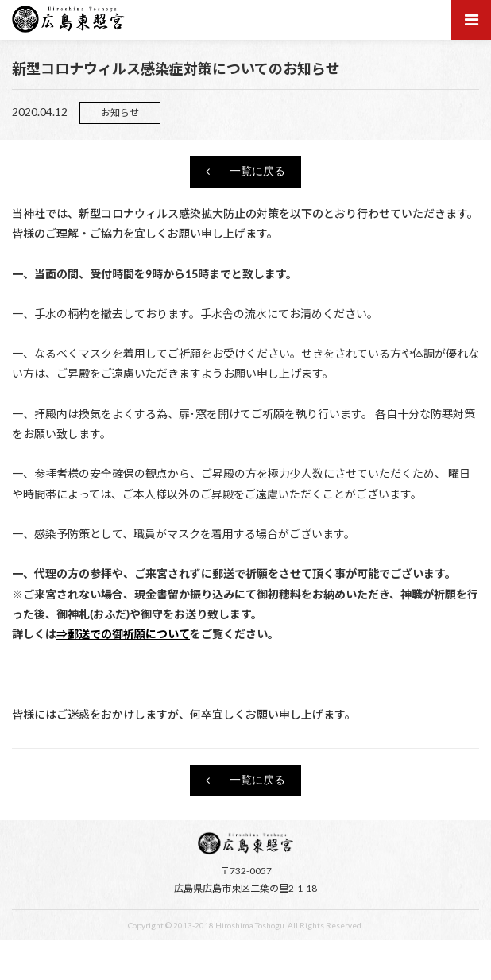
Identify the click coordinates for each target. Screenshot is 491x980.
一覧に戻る (257, 172)
